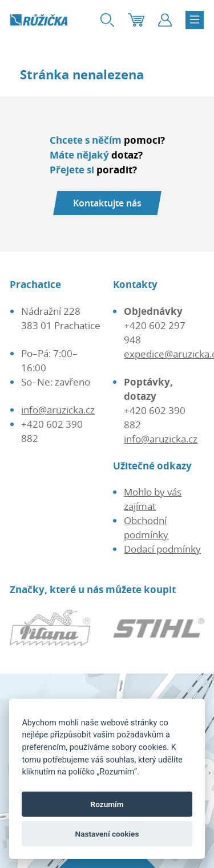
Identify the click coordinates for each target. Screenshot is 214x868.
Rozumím (107, 804)
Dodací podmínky (162, 549)
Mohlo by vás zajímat (153, 499)
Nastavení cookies (107, 834)
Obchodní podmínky (146, 528)
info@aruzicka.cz (58, 410)
